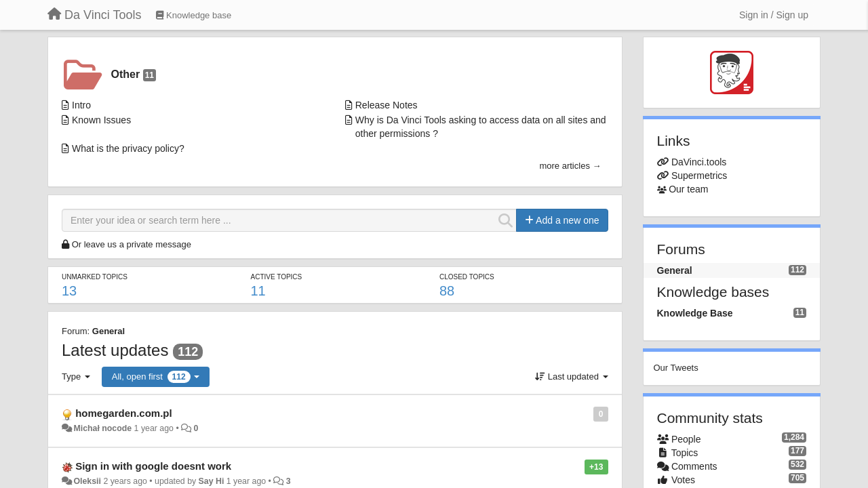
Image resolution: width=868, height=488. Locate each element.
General (108, 331)
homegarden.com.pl (124, 413)
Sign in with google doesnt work (153, 466)
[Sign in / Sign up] (774, 15)
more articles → (570, 166)
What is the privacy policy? (128, 148)
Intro (81, 105)
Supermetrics (699, 176)
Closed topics (467, 277)
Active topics (276, 277)
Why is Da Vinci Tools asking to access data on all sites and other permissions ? (481, 127)
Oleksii (87, 481)
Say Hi (212, 481)
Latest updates (115, 350)
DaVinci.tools (699, 162)
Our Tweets (676, 368)
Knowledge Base (695, 313)
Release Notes (387, 105)
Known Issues (101, 120)
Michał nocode (102, 428)
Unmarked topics (95, 277)
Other (134, 75)
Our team (688, 189)
